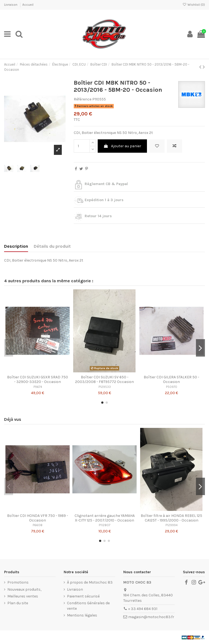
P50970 (172, 387)
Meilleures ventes (23, 596)
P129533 (105, 387)
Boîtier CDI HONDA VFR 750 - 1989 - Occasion (38, 518)
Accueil (28, 5)
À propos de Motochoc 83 (90, 582)
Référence (83, 99)
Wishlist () (194, 5)
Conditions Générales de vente (88, 606)
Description (16, 246)
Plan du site (18, 603)
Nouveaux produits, (24, 589)
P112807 (104, 525)
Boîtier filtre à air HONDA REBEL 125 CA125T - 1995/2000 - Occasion (171, 518)
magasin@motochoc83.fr (151, 617)
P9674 (38, 387)
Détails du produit (52, 246)
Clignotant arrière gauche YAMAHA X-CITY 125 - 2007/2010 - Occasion (105, 518)
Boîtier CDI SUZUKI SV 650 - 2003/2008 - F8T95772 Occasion (104, 379)
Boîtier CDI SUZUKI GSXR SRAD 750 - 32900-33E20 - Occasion (38, 379)
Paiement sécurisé (83, 596)
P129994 (171, 525)
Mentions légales (82, 615)
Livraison (11, 5)
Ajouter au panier (122, 146)
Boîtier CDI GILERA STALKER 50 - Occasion (171, 379)
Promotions (18, 582)
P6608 (38, 525)
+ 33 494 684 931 (143, 609)
